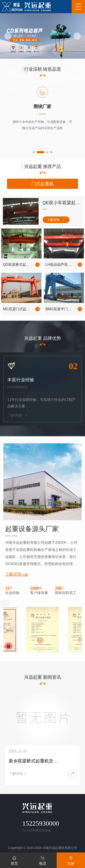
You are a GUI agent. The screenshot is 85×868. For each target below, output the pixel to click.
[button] (8, 36)
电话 (43, 860)
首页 (14, 860)
